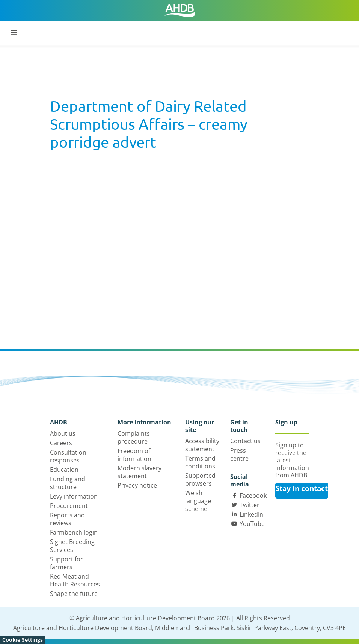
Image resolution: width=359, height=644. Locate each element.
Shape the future (74, 594)
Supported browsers (200, 480)
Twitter (250, 505)
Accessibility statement (202, 445)
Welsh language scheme (198, 501)
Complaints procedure (134, 437)
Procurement (69, 506)
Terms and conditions (200, 462)
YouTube (252, 524)
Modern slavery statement (140, 472)
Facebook (253, 496)
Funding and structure (68, 483)
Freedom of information (134, 455)
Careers (61, 443)
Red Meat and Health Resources (75, 580)
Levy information (74, 496)
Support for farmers (66, 563)
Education (64, 470)
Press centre (239, 454)
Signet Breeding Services (72, 546)
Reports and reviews (67, 519)
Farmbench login (74, 532)
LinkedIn (251, 514)
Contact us (245, 441)
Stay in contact (302, 488)
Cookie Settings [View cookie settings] (23, 640)
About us (63, 433)
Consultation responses (68, 456)
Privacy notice (137, 485)
